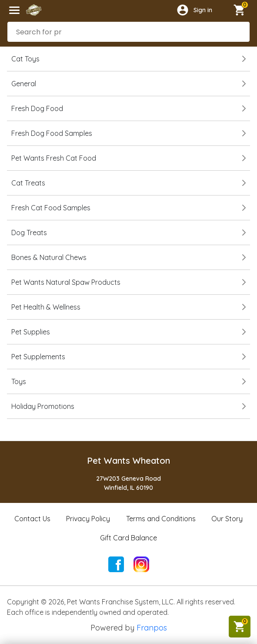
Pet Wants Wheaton (128, 460)
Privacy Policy (88, 519)
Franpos (152, 628)
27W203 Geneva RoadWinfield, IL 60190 (128, 483)
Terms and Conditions (161, 519)
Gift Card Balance (128, 538)
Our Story (227, 519)
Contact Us (32, 519)
